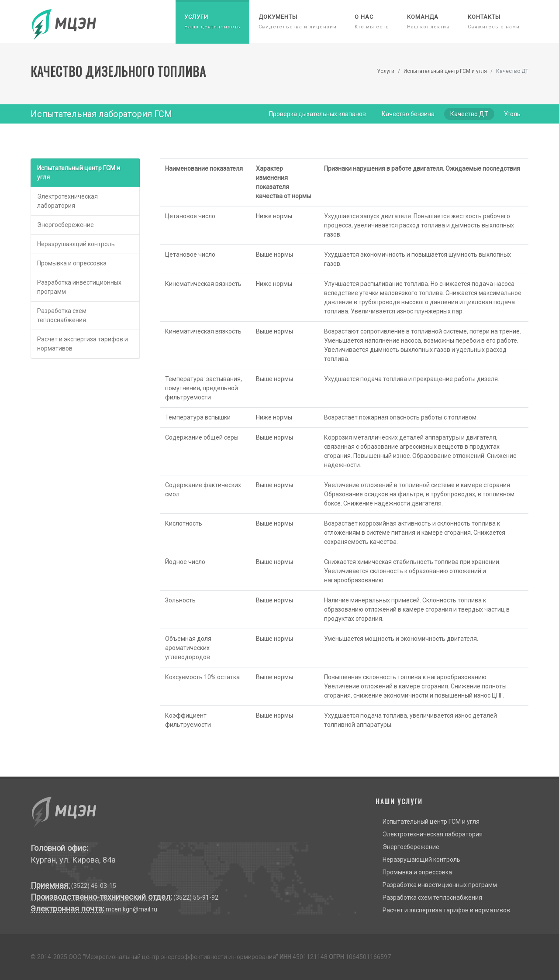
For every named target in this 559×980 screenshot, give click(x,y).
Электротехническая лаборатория (67, 201)
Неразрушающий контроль (76, 244)
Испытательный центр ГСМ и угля (445, 71)
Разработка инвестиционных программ (79, 287)
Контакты (494, 22)
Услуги (212, 22)
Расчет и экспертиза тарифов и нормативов (83, 344)
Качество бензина (408, 114)
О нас (372, 22)
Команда (428, 22)
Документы (298, 22)
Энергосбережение (66, 225)
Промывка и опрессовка (72, 263)
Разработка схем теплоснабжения (62, 315)
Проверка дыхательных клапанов (317, 114)
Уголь (512, 114)
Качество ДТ (469, 114)
